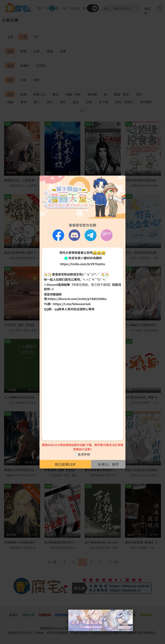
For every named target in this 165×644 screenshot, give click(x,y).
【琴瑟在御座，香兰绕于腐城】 (91, 285)
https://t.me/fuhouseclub (72, 304)
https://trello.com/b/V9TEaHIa (82, 264)
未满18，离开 (108, 464)
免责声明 (84, 454)
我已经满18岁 (65, 464)
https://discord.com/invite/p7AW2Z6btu (77, 299)
